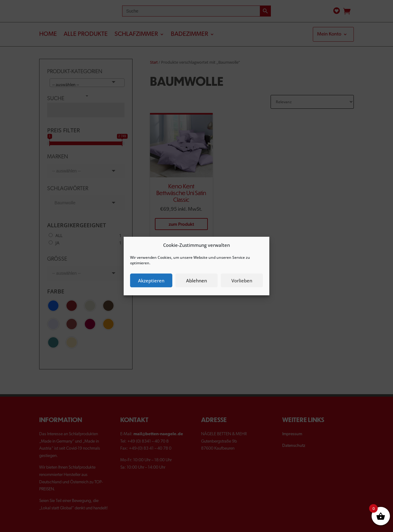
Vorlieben (242, 281)
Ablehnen (196, 281)
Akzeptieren (151, 281)
